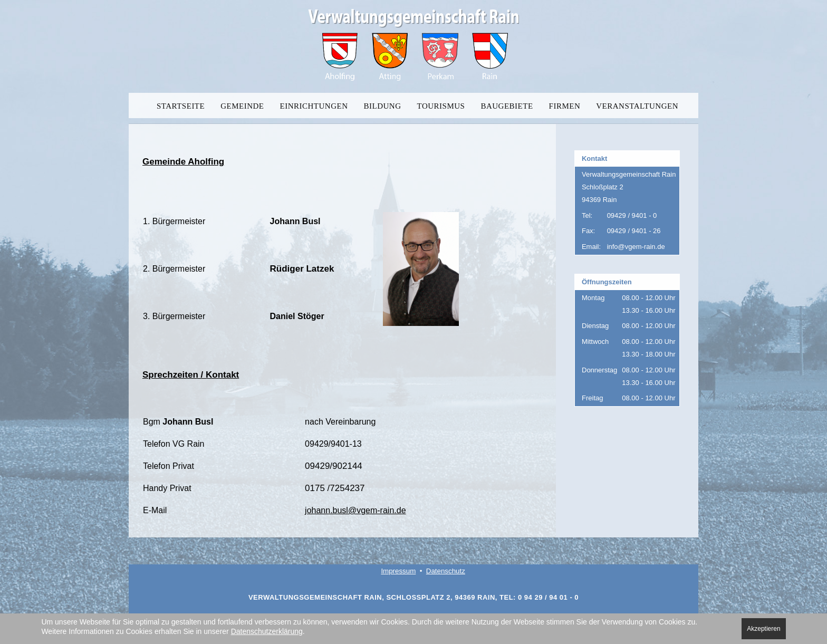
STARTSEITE (181, 106)
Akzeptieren (763, 629)
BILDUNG (383, 106)
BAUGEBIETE (507, 106)
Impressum (398, 571)
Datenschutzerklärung (267, 631)
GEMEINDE (242, 106)
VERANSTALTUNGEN (637, 106)
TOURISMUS (441, 106)
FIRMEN (565, 106)
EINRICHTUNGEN (314, 106)
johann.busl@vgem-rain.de (355, 510)
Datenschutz (446, 571)
